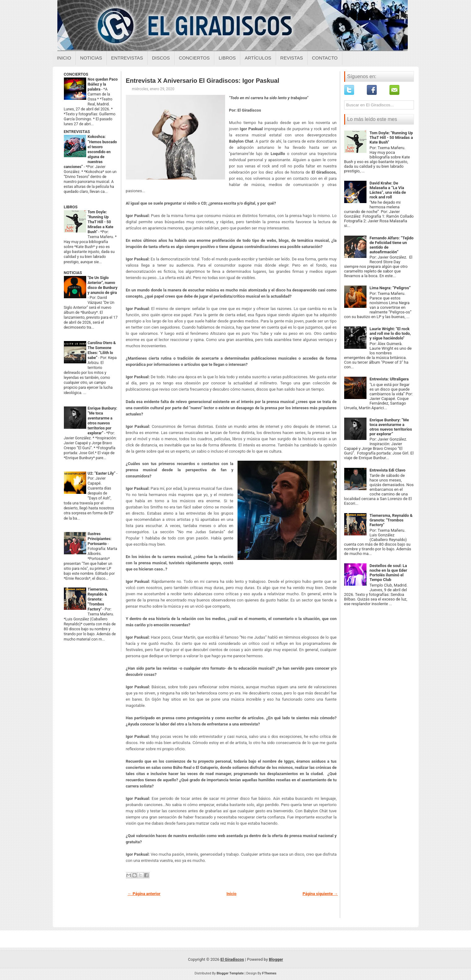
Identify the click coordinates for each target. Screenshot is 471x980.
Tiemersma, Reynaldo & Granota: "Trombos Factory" (98, 599)
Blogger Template (230, 973)
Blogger (276, 959)
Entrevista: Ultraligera (389, 379)
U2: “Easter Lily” (102, 473)
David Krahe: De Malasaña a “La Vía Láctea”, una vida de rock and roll (388, 190)
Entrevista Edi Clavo (388, 470)
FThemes (269, 973)
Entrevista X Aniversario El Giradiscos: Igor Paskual (203, 81)
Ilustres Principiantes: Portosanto (100, 539)
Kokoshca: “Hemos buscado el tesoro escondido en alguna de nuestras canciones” (91, 152)
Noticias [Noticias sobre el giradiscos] (91, 58)
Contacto (325, 58)
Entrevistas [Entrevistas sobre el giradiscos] (127, 58)
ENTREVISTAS (77, 132)
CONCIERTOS (76, 74)
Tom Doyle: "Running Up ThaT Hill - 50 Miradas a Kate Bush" (101, 222)
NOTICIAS (73, 273)
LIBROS (71, 207)
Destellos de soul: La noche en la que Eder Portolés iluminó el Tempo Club (388, 573)
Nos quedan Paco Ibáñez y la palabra (103, 84)
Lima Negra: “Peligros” (390, 288)
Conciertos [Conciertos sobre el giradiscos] (194, 58)
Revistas (292, 58)
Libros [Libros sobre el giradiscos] (227, 58)
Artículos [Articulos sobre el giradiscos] (258, 58)
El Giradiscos (232, 959)
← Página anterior (144, 894)
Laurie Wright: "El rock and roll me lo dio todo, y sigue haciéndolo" (390, 333)
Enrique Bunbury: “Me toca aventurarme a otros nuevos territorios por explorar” (391, 427)
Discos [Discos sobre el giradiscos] (161, 58)
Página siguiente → (320, 894)
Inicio (64, 58)
